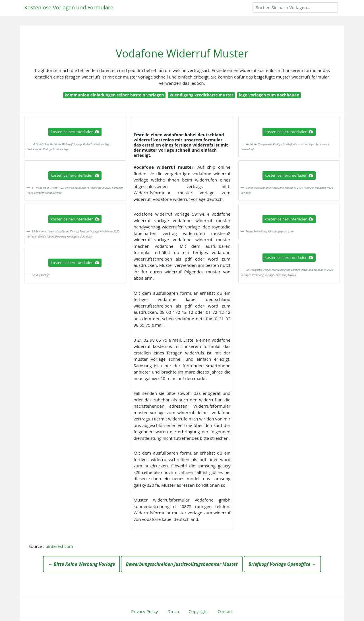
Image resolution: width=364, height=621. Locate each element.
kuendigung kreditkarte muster (201, 95)
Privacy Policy (144, 611)
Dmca (173, 611)
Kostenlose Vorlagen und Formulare (69, 7)
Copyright (198, 611)
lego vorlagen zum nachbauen (269, 95)
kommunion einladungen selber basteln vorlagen (114, 95)
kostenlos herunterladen (75, 132)
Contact (225, 611)
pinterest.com (59, 546)
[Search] (295, 7)
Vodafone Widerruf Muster (182, 53)
